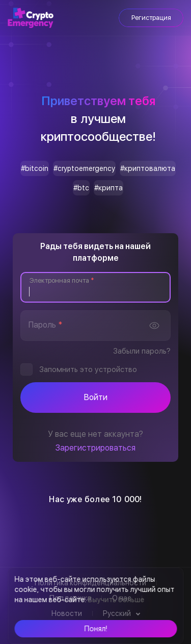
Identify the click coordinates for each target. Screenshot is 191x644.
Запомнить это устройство (88, 369)
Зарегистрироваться (95, 448)
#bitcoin (35, 168)
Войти (96, 397)
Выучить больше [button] (116, 600)
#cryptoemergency (84, 168)
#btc (81, 188)
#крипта (108, 188)
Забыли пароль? (142, 351)
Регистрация (151, 18)
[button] (95, 629)
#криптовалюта (148, 168)
